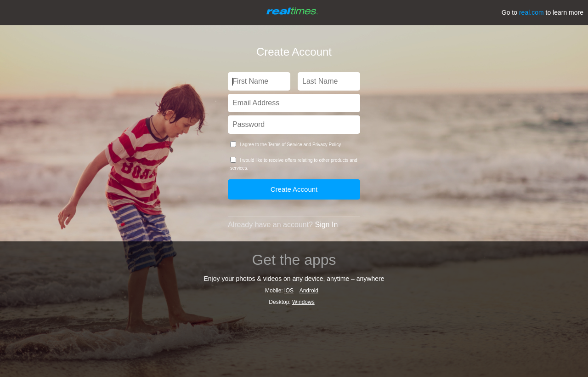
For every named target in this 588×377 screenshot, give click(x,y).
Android (309, 291)
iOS (289, 291)
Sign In (326, 225)
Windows (303, 302)
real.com (531, 12)
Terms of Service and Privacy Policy (304, 145)
